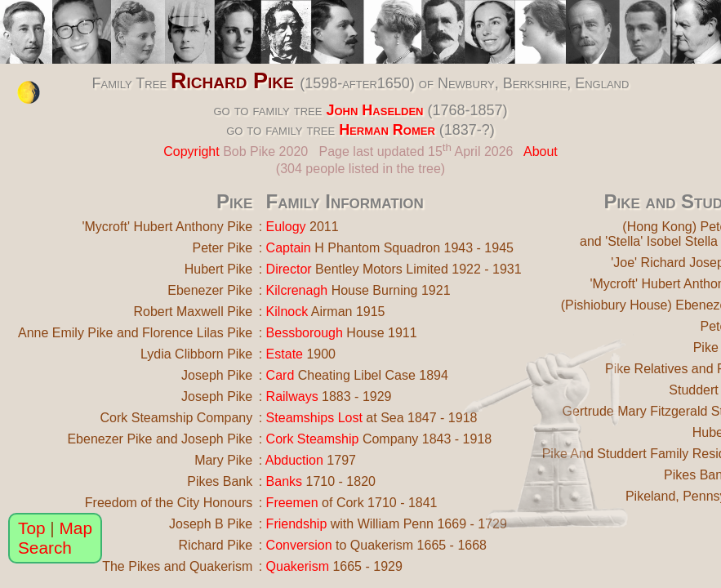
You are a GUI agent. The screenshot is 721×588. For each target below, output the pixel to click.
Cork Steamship (313, 439)
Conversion (299, 545)
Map (76, 528)
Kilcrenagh (297, 290)
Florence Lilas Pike (197, 333)
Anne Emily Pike (66, 333)
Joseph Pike (217, 375)
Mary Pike (223, 460)
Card (280, 375)
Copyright (191, 151)
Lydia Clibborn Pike (196, 354)
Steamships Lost (314, 418)
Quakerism (298, 566)
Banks (284, 481)
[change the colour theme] (29, 92)
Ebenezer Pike (210, 290)
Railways (292, 396)
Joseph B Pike (211, 524)
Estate (285, 354)
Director (289, 269)
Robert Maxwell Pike (193, 312)
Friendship (297, 524)
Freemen (292, 503)
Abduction (294, 460)
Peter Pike (222, 248)
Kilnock (287, 312)
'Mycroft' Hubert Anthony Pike (167, 227)
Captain (289, 248)
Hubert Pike (219, 269)
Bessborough (305, 333)
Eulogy (286, 227)
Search (45, 548)
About (541, 151)
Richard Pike (232, 81)
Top (32, 528)
